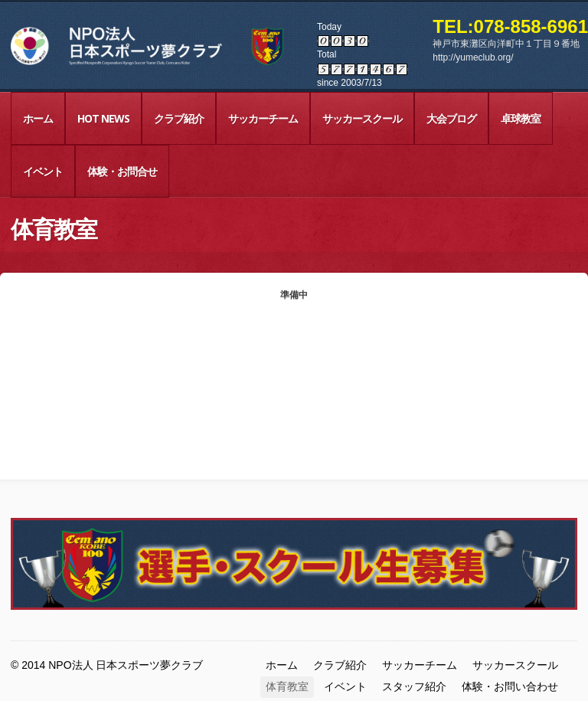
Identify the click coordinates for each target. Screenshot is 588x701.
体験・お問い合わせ (510, 686)
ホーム (38, 118)
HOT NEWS (103, 118)
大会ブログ (451, 118)
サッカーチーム (263, 118)
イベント (43, 171)
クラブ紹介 (179, 118)
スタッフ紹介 (414, 686)
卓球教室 (521, 118)
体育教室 (287, 686)
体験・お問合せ (122, 171)
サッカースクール (362, 118)
